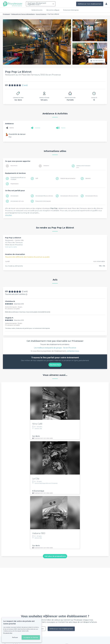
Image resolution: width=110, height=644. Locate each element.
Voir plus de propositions (55, 556)
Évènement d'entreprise (71, 10)
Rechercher (55, 365)
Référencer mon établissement (90, 4)
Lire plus (8, 215)
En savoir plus (8, 633)
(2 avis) (25, 85)
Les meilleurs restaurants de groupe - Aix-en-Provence (55, 348)
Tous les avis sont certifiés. (16, 294)
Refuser (15, 637)
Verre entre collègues (53, 10)
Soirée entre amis (37, 10)
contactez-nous (73, 351)
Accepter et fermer (31, 637)
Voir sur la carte (11, 247)
